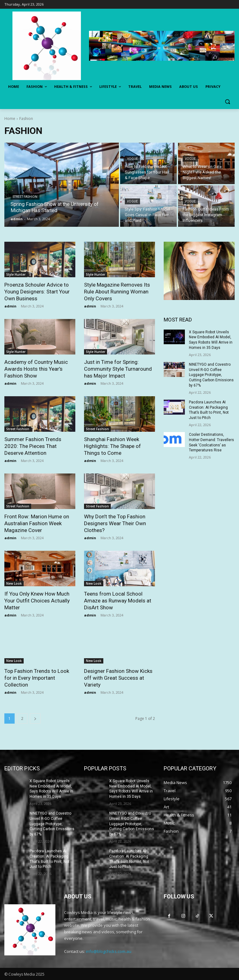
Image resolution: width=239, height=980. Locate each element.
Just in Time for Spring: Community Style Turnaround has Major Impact (118, 369)
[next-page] (35, 718)
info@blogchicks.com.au (109, 951)
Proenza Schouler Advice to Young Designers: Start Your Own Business (37, 292)
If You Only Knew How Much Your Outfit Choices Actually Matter (37, 601)
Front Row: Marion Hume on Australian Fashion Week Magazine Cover (37, 523)
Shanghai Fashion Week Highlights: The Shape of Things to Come (112, 446)
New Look (14, 583)
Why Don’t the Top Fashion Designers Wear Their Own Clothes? (115, 523)
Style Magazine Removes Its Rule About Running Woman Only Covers (117, 292)
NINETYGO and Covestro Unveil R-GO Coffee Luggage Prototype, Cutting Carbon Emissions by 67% (211, 375)
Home (10, 119)
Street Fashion (25, 197)
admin (10, 306)
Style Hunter (16, 274)
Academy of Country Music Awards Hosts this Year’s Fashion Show (36, 369)
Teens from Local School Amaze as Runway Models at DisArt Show (118, 601)
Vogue (132, 159)
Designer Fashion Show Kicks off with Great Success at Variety (118, 678)
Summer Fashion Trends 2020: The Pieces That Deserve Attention (33, 446)
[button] (227, 102)
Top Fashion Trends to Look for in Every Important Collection (37, 678)
